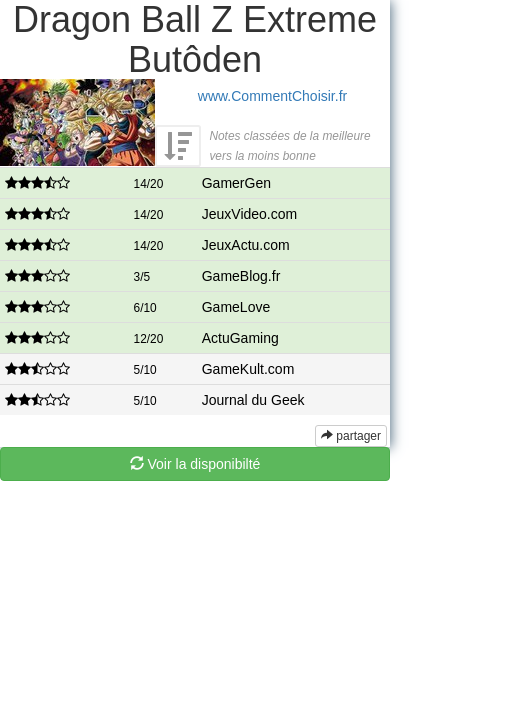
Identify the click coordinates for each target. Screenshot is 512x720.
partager (351, 436)
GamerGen (236, 183)
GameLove (236, 307)
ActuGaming (240, 338)
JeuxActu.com (246, 245)
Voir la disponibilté (195, 464)
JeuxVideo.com (249, 214)
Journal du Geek (253, 400)
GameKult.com (248, 369)
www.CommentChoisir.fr (272, 96)
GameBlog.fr (241, 276)
